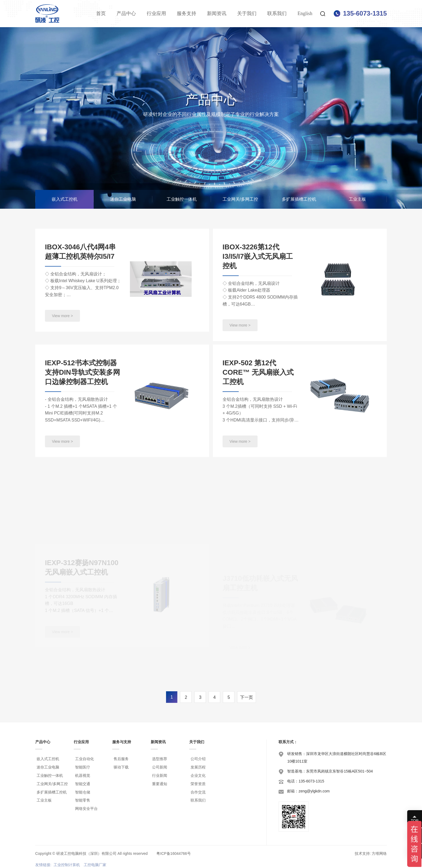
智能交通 (83, 784)
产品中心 (126, 13)
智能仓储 (83, 792)
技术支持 (362, 853)
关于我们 (247, 13)
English (305, 13)
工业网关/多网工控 (240, 199)
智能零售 (83, 800)
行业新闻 (160, 775)
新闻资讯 (217, 13)
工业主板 (357, 199)
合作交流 (198, 792)
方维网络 (379, 853)
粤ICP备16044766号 (174, 853)
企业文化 (198, 775)
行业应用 (156, 13)
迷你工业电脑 (123, 199)
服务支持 (187, 13)
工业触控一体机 (182, 199)
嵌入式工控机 (65, 199)
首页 (101, 13)
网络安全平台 (86, 809)
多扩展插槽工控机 (299, 199)
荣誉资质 (198, 784)
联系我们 (277, 13)
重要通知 (160, 784)
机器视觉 (83, 775)
